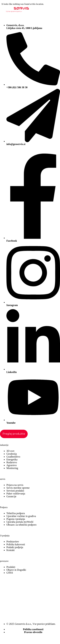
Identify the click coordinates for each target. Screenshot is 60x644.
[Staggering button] (14, 434)
